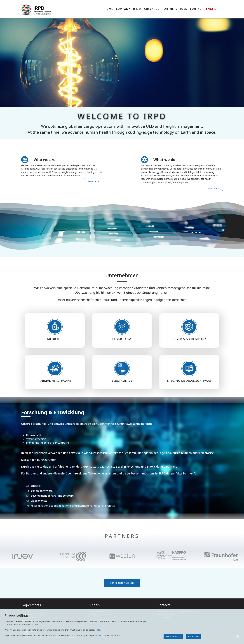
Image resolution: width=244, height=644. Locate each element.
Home (109, 9)
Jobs (184, 9)
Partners (170, 9)
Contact (197, 9)
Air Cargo (152, 9)
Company (123, 9)
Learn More (93, 181)
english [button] (213, 9)
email (117, 635)
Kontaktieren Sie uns (122, 583)
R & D (137, 9)
